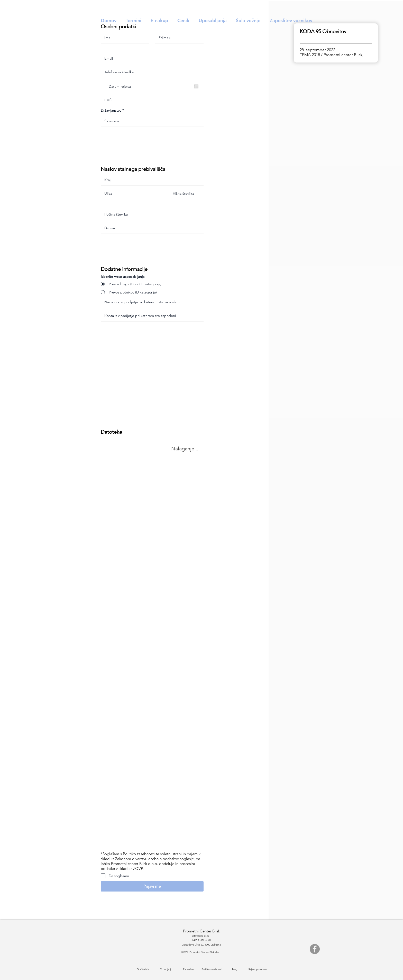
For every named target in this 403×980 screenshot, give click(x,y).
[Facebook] (315, 949)
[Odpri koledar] (196, 86)
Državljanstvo (111, 110)
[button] (152, 886)
